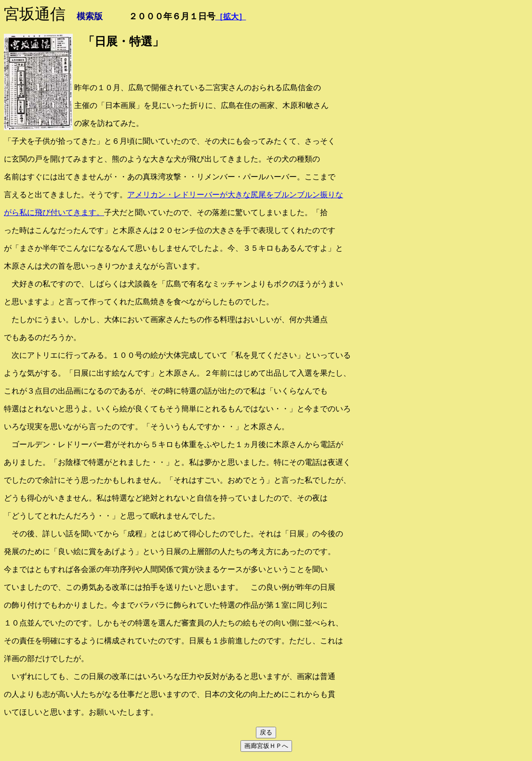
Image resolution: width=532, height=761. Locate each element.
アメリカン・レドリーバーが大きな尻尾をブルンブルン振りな (235, 195)
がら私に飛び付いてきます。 (54, 212)
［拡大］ (231, 17)
